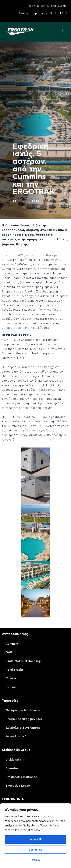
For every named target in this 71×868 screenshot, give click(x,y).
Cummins (12, 644)
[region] (35, 836)
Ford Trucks (15, 670)
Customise (35, 850)
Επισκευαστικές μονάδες (24, 719)
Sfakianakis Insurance (21, 777)
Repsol (11, 687)
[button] (63, 31)
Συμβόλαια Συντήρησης (23, 728)
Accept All (35, 839)
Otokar (11, 678)
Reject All (35, 860)
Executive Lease (18, 786)
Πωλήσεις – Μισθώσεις (23, 710)
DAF (9, 652)
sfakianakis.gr (16, 760)
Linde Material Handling (23, 661)
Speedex (12, 768)
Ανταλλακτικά (16, 736)
